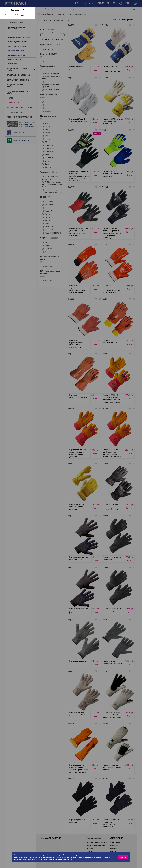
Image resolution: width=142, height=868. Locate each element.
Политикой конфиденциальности (61, 859)
